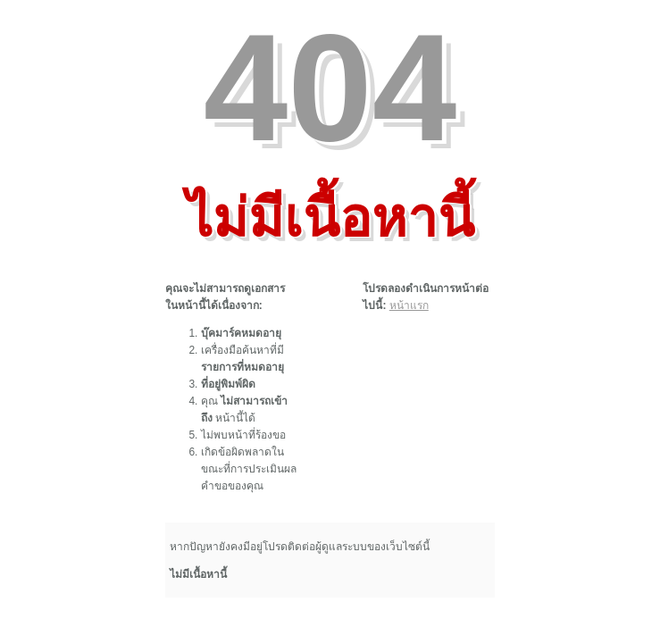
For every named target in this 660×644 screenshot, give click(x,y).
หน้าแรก (409, 305)
